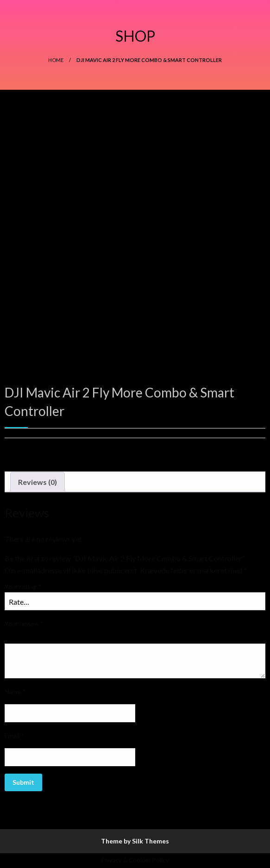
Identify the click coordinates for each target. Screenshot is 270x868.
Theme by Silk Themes (135, 841)
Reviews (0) (38, 482)
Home (56, 60)
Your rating (23, 586)
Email (14, 735)
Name (15, 691)
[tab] (38, 482)
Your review (24, 623)
